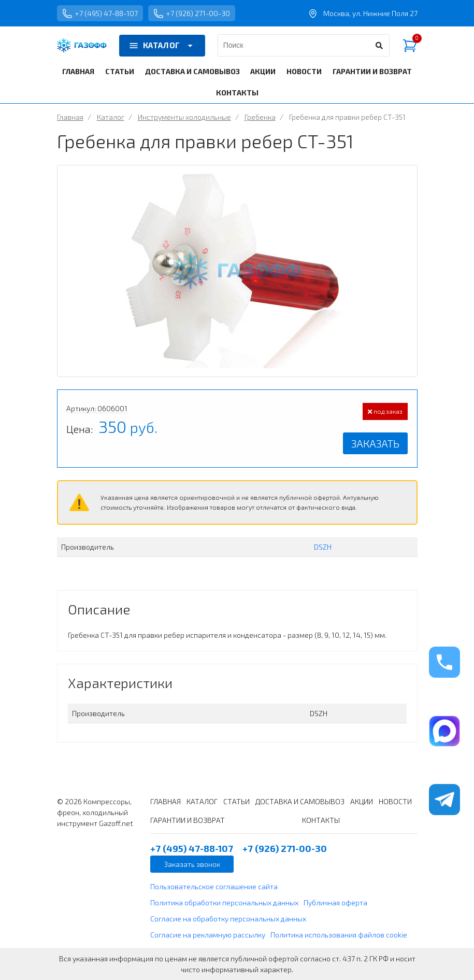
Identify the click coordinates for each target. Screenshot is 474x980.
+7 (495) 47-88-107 (100, 13)
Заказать (375, 443)
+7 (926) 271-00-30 (192, 13)
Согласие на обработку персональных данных (228, 919)
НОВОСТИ (304, 71)
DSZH (323, 547)
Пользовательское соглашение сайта (214, 886)
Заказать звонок (192, 864)
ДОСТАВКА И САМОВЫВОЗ (192, 71)
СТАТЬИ (120, 71)
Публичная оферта (335, 902)
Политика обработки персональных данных (224, 902)
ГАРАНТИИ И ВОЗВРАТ (372, 71)
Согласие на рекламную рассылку (208, 935)
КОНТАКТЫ (237, 93)
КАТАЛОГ (162, 46)
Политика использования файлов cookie (339, 935)
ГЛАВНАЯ (78, 71)
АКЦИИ (263, 71)
